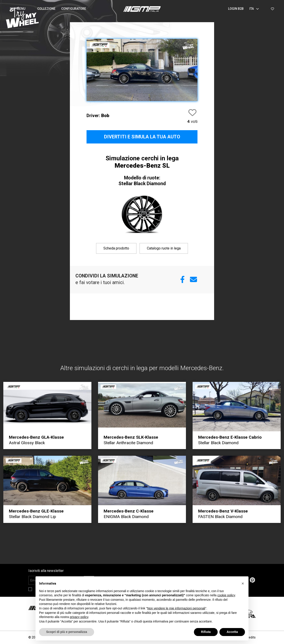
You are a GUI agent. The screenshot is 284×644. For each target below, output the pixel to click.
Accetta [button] (232, 632)
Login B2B (236, 9)
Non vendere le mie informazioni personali (176, 608)
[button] (19, 9)
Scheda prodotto (116, 248)
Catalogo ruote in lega (164, 248)
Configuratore (74, 9)
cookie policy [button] (226, 595)
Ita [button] (254, 9)
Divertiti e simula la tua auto (142, 137)
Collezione (46, 9)
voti (192, 121)
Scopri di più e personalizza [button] (67, 632)
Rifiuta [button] (206, 632)
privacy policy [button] (79, 617)
